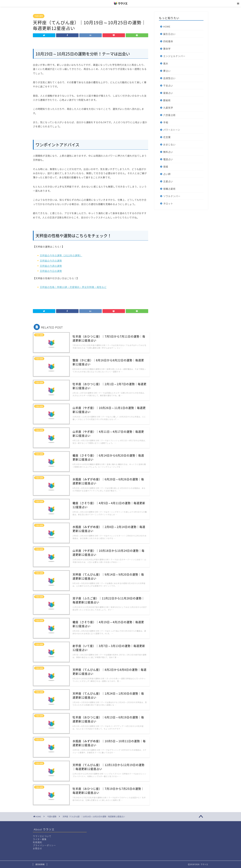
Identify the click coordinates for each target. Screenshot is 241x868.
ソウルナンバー (172, 196)
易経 (166, 167)
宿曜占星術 (169, 189)
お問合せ (38, 848)
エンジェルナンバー (174, 56)
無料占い (168, 152)
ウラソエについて (42, 836)
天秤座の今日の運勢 (51, 271)
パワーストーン (172, 130)
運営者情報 (40, 864)
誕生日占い (169, 34)
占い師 (167, 174)
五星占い (168, 181)
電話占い (168, 159)
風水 (166, 63)
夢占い (167, 71)
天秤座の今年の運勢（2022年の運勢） (61, 255)
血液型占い (169, 78)
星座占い (168, 93)
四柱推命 (168, 41)
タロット (168, 203)
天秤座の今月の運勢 (51, 261)
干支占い (168, 85)
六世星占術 (169, 115)
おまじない (169, 144)
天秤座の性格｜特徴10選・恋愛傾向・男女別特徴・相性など (73, 287)
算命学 (167, 49)
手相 (166, 122)
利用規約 (38, 842)
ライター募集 (40, 839)
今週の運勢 (39, 16)
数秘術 (167, 100)
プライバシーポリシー (44, 845)
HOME (167, 26)
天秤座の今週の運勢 (51, 266)
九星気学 (168, 108)
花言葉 (167, 137)
